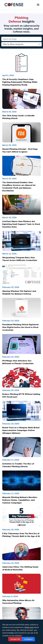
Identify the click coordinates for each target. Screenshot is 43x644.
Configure (28, 639)
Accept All (15, 639)
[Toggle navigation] (38, 5)
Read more (29, 627)
